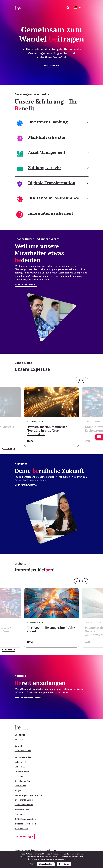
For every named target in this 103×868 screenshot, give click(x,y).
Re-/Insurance (21, 829)
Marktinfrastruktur (24, 805)
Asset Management (23, 809)
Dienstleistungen (22, 781)
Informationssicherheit (25, 824)
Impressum (19, 850)
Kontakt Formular (23, 751)
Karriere (19, 739)
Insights (18, 791)
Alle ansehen (8, 449)
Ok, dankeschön (46, 864)
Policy (32, 864)
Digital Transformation (25, 819)
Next (85, 380)
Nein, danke (64, 864)
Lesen (30, 441)
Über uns (19, 776)
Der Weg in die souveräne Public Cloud (51, 629)
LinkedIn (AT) (21, 767)
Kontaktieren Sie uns (28, 698)
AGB (55, 850)
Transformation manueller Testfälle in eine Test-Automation (47, 430)
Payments (19, 814)
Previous (77, 380)
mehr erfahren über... (26, 284)
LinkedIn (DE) (21, 762)
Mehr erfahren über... (26, 485)
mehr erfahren (51, 66)
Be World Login (25, 837)
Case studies (20, 786)
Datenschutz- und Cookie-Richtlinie (38, 850)
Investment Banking (24, 800)
